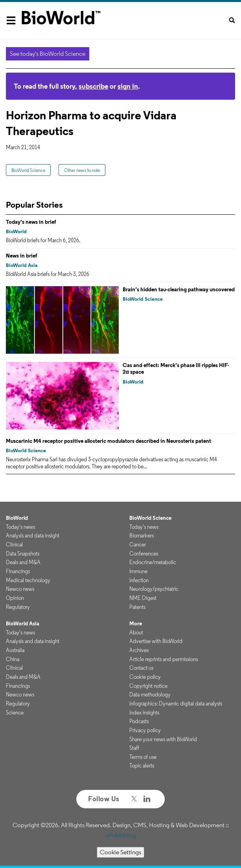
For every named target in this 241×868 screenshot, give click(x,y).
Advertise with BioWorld (156, 641)
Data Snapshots (23, 554)
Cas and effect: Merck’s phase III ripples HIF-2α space (176, 369)
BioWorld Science (28, 170)
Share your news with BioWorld (163, 739)
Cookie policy (145, 677)
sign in (128, 86)
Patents (137, 607)
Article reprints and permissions (164, 659)
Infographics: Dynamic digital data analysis (176, 704)
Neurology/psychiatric (154, 589)
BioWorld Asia (22, 265)
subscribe (93, 86)
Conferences (144, 554)
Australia (15, 650)
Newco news (20, 589)
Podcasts (139, 721)
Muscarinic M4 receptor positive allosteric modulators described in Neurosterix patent (109, 441)
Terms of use (143, 757)
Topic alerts (142, 766)
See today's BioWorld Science (48, 54)
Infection (139, 580)
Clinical (14, 545)
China (13, 659)
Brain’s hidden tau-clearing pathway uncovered (179, 289)
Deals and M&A (23, 562)
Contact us (141, 668)
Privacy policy (145, 730)
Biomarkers (142, 535)
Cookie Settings (120, 852)
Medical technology (28, 580)
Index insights (144, 713)
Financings (18, 571)
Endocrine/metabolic (153, 562)
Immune (138, 571)
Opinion (15, 598)
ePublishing (121, 835)
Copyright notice (148, 686)
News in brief (22, 256)
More (136, 623)
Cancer (138, 545)
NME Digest (143, 598)
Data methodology (150, 694)
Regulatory (18, 607)
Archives (139, 650)
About (136, 632)
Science (15, 713)
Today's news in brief (31, 222)
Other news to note (82, 170)
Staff (134, 748)
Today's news (20, 527)
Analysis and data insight (33, 535)
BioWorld (16, 231)
